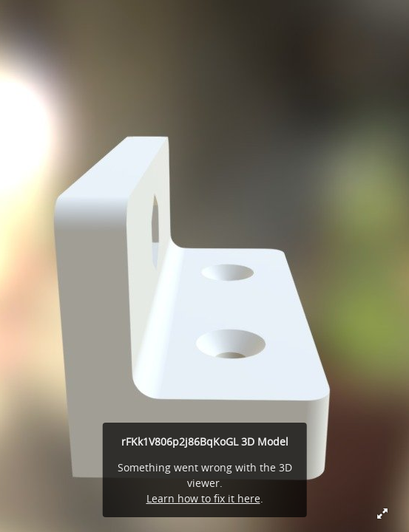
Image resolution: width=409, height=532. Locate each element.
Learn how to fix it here (203, 498)
